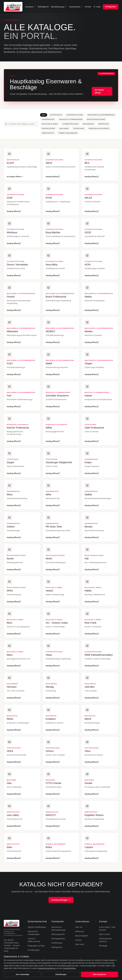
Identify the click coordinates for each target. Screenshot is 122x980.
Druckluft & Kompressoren (71, 119)
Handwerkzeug (48, 119)
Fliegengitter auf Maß (36, 946)
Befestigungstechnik (96, 119)
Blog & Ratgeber (82, 936)
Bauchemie (64, 128)
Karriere (78, 940)
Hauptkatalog (56, 115)
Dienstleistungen (59, 7)
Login (97, 7)
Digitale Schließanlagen (37, 927)
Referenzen (80, 931)
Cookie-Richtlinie (69, 968)
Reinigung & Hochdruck (99, 128)
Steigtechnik (79, 128)
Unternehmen (76, 7)
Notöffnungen (57, 943)
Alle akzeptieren (99, 974)
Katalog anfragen (61, 900)
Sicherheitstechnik (75, 115)
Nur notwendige (22, 974)
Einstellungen (61, 974)
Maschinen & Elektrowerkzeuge (101, 115)
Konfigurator (111, 7)
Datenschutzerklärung (47, 968)
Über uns (79, 927)
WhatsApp (103, 946)
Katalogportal (43, 7)
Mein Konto (80, 944)
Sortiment (30, 7)
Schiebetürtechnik (70, 124)
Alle (44, 115)
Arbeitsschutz (48, 133)
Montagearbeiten (58, 939)
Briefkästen (104, 124)
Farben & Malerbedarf (68, 133)
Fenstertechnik (48, 128)
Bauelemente (89, 124)
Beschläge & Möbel (50, 124)
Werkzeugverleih (58, 934)
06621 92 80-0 (105, 934)
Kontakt (88, 7)
